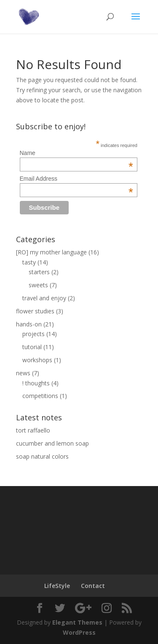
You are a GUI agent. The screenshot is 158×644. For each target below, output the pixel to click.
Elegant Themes (77, 622)
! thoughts (36, 383)
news (23, 373)
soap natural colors (42, 456)
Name (76, 153)
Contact (93, 586)
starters (39, 272)
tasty (29, 262)
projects (33, 334)
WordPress (79, 632)
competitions (40, 396)
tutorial (32, 347)
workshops (37, 360)
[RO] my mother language (51, 252)
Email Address (76, 179)
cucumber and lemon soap (52, 443)
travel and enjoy (44, 298)
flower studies (35, 311)
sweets (38, 285)
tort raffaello (33, 430)
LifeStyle (57, 586)
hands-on (29, 324)
